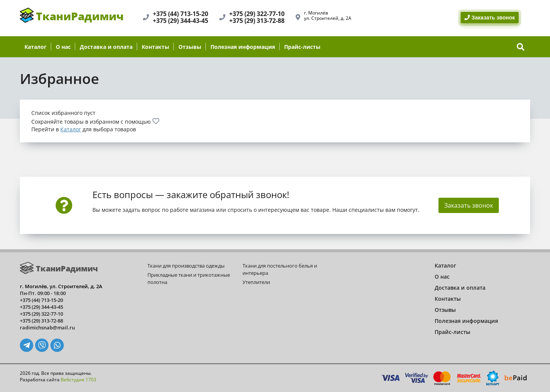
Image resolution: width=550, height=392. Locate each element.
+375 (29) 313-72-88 (257, 21)
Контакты (155, 47)
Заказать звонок (469, 205)
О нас (63, 47)
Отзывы (190, 47)
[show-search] (521, 47)
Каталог (36, 47)
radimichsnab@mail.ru (47, 327)
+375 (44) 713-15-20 (180, 14)
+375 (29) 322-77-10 (257, 14)
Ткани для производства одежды (186, 266)
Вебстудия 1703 (78, 380)
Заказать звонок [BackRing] (490, 18)
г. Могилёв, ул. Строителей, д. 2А (61, 286)
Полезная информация (243, 47)
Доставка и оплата (106, 47)
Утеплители (256, 282)
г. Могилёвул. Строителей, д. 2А (328, 15)
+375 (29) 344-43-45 (180, 21)
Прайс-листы (302, 47)
